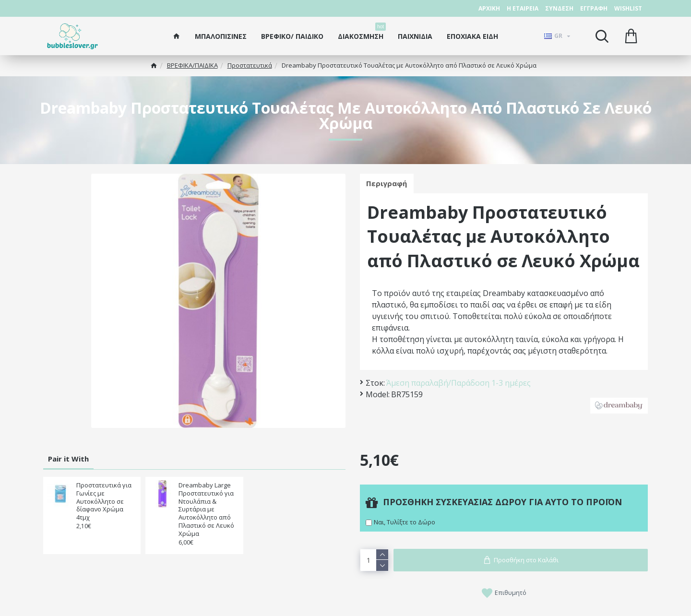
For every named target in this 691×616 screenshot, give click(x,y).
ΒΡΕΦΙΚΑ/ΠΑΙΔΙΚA (192, 65)
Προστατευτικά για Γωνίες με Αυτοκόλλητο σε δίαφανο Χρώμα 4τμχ (104, 501)
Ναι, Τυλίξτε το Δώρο (405, 522)
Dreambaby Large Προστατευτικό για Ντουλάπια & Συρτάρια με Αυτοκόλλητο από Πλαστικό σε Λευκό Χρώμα (206, 509)
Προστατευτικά (250, 65)
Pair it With (68, 459)
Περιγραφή (387, 184)
